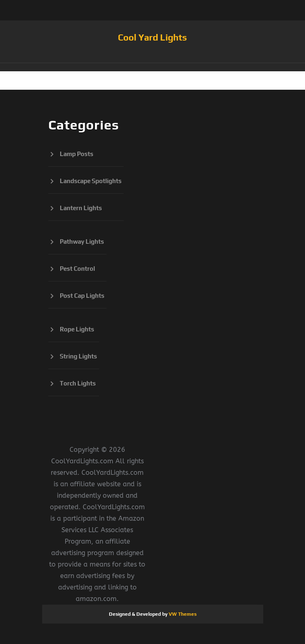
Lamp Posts (77, 154)
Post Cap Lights (82, 296)
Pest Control (77, 269)
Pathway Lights (82, 241)
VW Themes (182, 614)
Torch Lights (78, 383)
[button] (153, 67)
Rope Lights (77, 329)
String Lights (78, 356)
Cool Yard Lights (152, 37)
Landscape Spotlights (91, 181)
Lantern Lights (81, 208)
